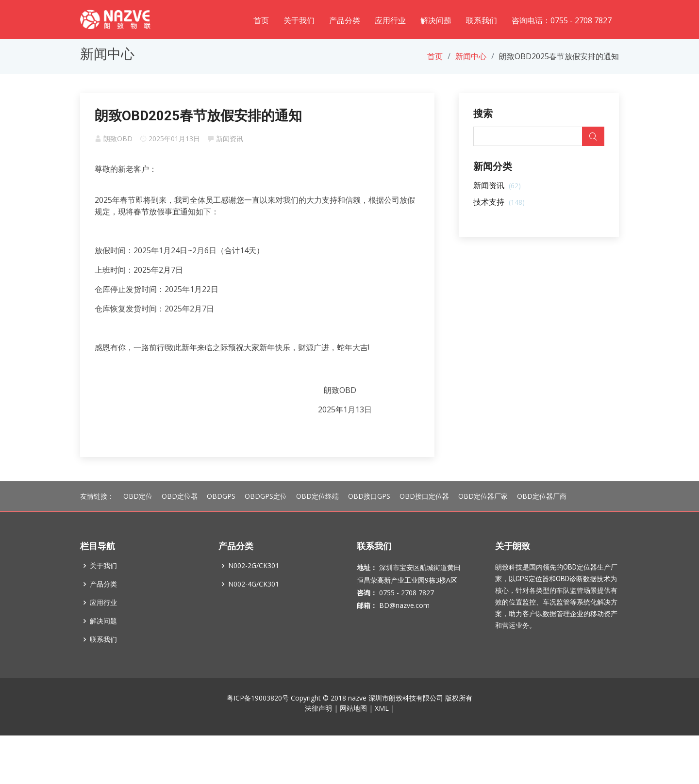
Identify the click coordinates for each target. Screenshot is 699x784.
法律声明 (318, 729)
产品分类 (345, 20)
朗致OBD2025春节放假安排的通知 (198, 116)
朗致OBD (118, 139)
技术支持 (499, 202)
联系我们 (482, 20)
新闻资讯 (230, 139)
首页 (261, 20)
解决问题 (436, 20)
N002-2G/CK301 (254, 587)
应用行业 (390, 20)
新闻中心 (471, 56)
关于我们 (299, 20)
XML (382, 729)
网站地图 (353, 729)
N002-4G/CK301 (254, 605)
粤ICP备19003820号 (258, 719)
